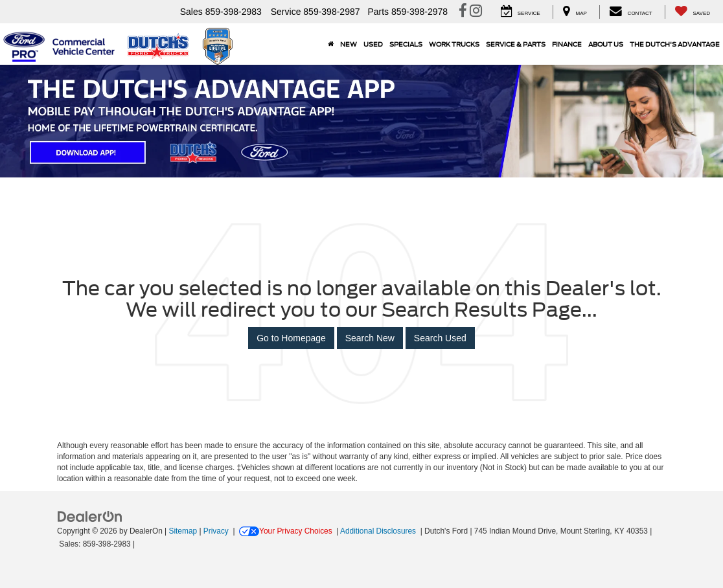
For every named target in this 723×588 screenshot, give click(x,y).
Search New (370, 338)
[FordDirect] (90, 515)
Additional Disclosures (379, 531)
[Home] (331, 44)
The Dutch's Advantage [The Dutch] (675, 44)
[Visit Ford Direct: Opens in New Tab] (141, 544)
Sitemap (183, 531)
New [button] (349, 44)
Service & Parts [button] (516, 44)
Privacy (216, 531)
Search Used (440, 338)
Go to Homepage (291, 338)
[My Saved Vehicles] (692, 12)
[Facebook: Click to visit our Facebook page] (463, 12)
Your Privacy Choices (286, 531)
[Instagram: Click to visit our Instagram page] (476, 12)
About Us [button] (606, 44)
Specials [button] (406, 44)
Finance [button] (567, 44)
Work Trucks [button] (454, 44)
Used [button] (373, 44)
